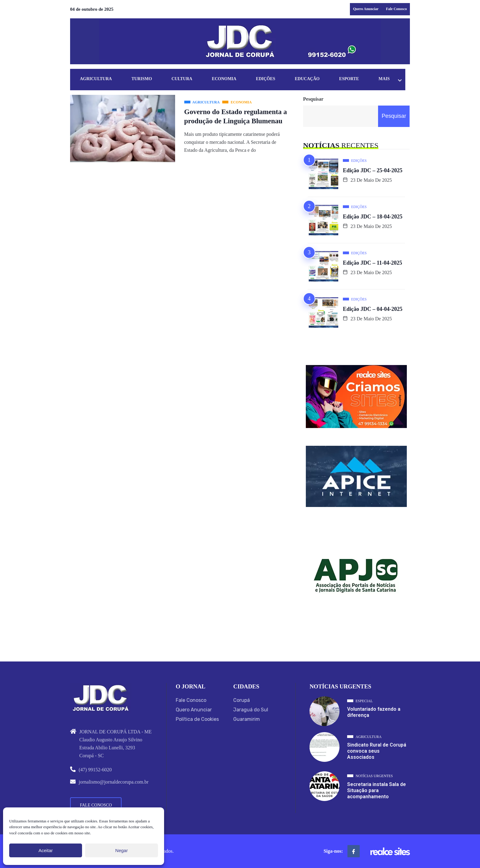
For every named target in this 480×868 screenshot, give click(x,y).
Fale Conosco (396, 9)
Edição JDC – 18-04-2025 (373, 217)
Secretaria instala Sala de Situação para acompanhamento (377, 790)
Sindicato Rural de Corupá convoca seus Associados (377, 751)
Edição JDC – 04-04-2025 (373, 309)
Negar (122, 850)
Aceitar (46, 850)
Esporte (354, 79)
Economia (227, 79)
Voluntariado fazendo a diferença (374, 712)
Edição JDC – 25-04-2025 (373, 170)
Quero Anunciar (366, 9)
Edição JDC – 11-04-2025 (373, 263)
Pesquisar (313, 99)
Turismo (143, 79)
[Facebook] (354, 851)
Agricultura (96, 79)
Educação (312, 79)
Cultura (184, 79)
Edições (269, 79)
